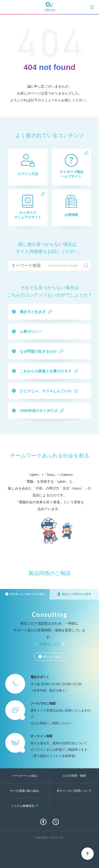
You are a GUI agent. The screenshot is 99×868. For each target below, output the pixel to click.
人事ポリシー (31, 332)
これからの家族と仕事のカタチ (46, 371)
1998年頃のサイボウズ (39, 411)
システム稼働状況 (23, 806)
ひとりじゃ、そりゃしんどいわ (46, 391)
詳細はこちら (50, 644)
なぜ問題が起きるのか (38, 351)
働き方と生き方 (33, 312)
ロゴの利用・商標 (74, 776)
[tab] (92, 7)
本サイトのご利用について (74, 791)
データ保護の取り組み (25, 791)
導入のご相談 (52, 657)
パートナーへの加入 (25, 776)
